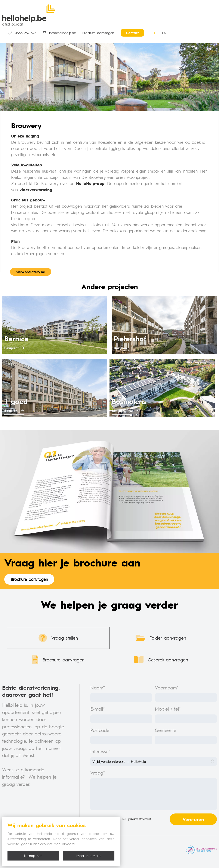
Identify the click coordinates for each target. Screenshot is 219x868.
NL (156, 33)
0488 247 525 (22, 33)
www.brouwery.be (31, 272)
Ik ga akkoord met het (121, 819)
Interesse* (100, 751)
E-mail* (98, 709)
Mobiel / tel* (168, 709)
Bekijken (14, 348)
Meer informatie (89, 855)
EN (164, 33)
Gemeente (166, 730)
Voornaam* (167, 687)
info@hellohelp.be (59, 33)
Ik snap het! (33, 855)
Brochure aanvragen (98, 33)
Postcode (100, 730)
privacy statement (140, 819)
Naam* (98, 687)
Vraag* (98, 773)
